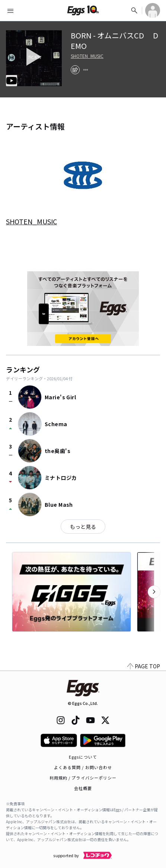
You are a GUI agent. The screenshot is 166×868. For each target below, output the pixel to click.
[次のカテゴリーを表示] (154, 592)
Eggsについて (83, 757)
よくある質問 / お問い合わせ (83, 767)
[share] (75, 70)
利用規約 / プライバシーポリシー (83, 778)
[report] (86, 70)
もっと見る (83, 527)
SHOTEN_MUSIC (87, 56)
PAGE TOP (144, 666)
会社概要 (83, 788)
